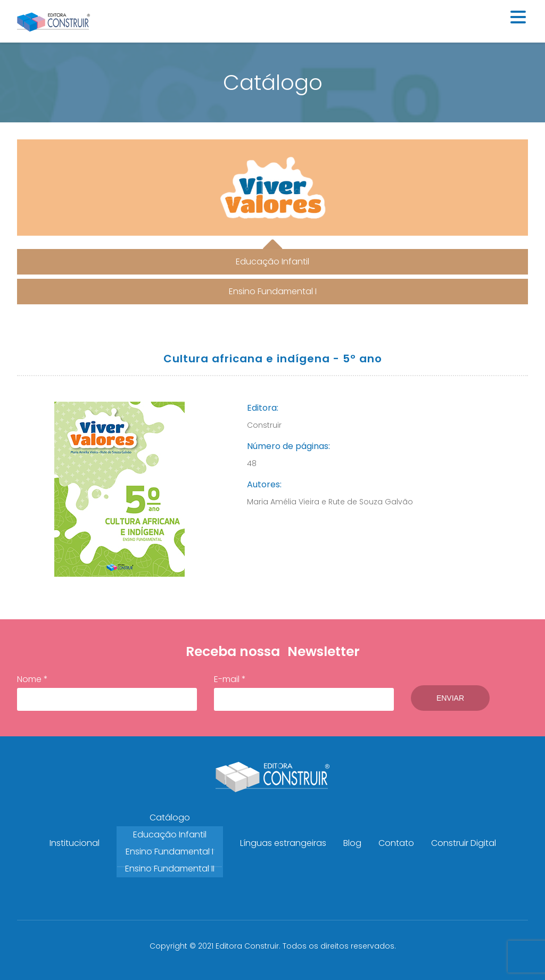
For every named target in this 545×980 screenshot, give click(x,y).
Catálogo (170, 817)
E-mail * (304, 692)
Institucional (75, 843)
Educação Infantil (170, 834)
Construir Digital (464, 843)
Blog (352, 843)
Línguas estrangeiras (283, 843)
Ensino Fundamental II (170, 869)
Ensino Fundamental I (170, 852)
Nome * (107, 692)
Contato (396, 843)
